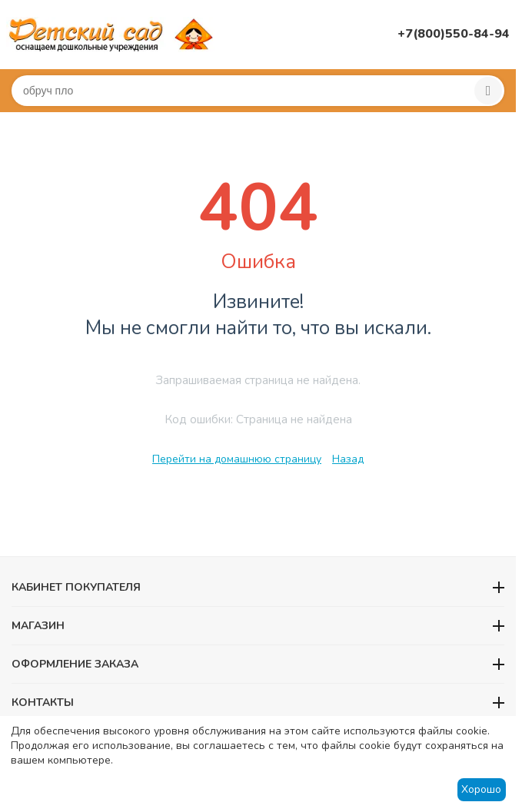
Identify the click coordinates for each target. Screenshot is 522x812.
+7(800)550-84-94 (454, 34)
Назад (348, 459)
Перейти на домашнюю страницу (237, 459)
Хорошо (481, 789)
